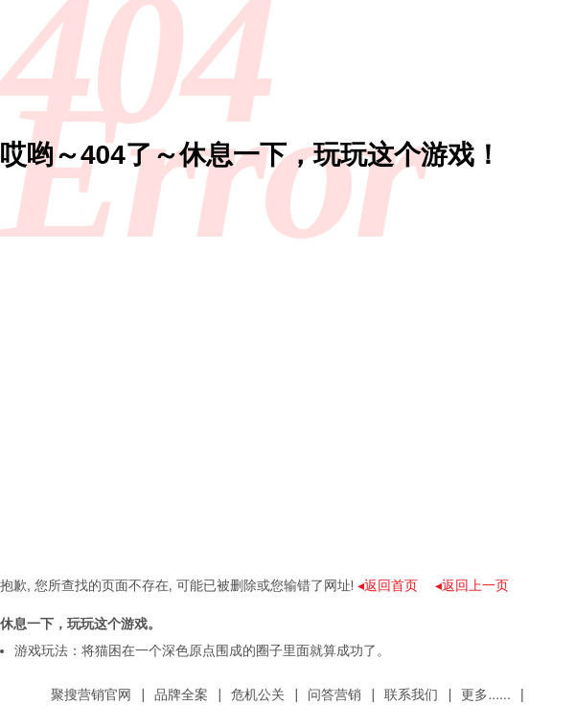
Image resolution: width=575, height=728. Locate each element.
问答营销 (334, 694)
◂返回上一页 (472, 585)
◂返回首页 (388, 585)
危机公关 (258, 694)
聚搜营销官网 (91, 694)
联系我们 (411, 694)
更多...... (485, 694)
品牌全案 (181, 694)
